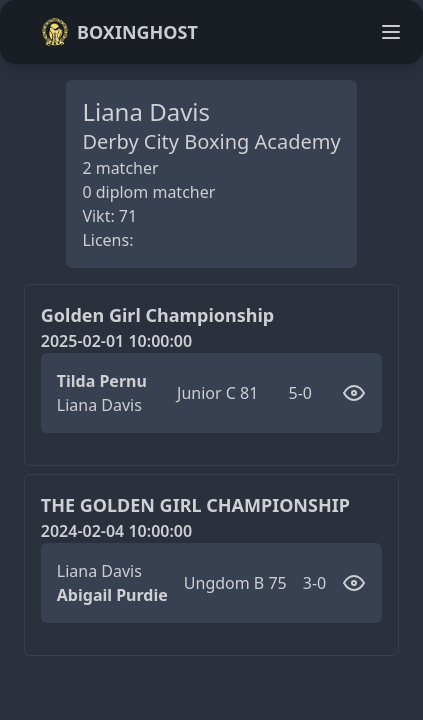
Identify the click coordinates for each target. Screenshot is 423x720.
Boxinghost (119, 32)
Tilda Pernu (102, 381)
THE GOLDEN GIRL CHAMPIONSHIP (195, 505)
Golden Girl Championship (157, 315)
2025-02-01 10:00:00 (116, 341)
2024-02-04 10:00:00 (116, 531)
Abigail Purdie (112, 595)
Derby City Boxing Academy (211, 141)
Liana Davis (99, 405)
